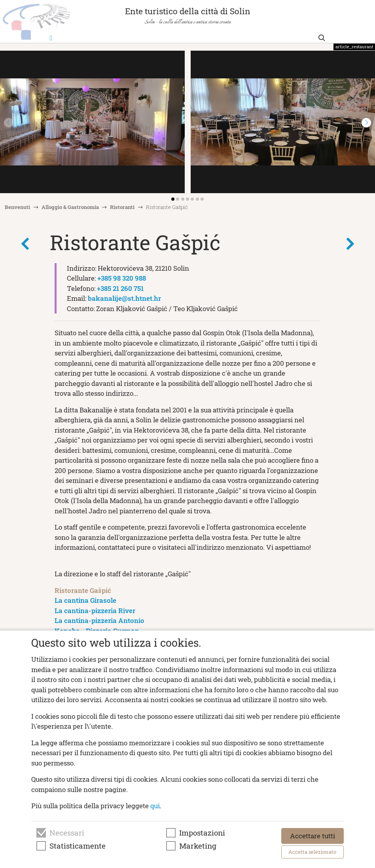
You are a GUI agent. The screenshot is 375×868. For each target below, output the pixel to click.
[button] (366, 123)
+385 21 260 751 (120, 288)
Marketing (198, 846)
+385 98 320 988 (122, 278)
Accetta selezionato (312, 852)
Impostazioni (202, 833)
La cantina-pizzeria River (95, 611)
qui (155, 806)
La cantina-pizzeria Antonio (99, 620)
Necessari (67, 833)
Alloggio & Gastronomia (70, 207)
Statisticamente (78, 846)
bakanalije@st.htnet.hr (124, 298)
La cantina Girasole (85, 600)
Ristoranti (122, 207)
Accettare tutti (312, 836)
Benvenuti (17, 207)
